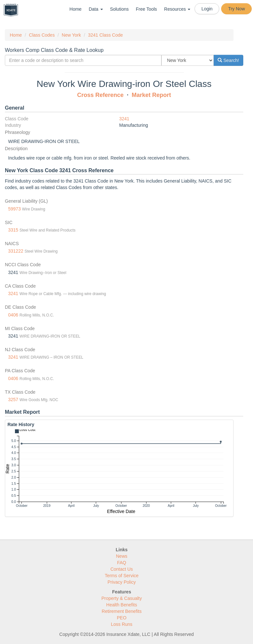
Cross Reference (100, 95)
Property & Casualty (122, 598)
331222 (16, 251)
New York (71, 35)
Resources (177, 9)
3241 (124, 119)
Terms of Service (121, 576)
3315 (13, 230)
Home (76, 9)
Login (207, 9)
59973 (14, 209)
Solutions (120, 9)
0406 (13, 315)
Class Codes (42, 35)
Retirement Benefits (122, 611)
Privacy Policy (122, 582)
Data (96, 9)
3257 (13, 400)
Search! (228, 60)
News (122, 556)
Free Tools (146, 9)
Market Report (152, 95)
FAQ (121, 563)
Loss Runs (121, 624)
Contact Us (122, 569)
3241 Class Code (105, 35)
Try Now (236, 9)
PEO (122, 618)
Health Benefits (122, 605)
